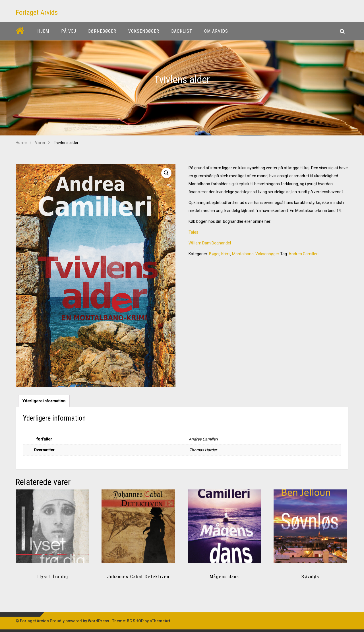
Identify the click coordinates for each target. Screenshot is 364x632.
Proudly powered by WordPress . (80, 621)
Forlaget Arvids (37, 13)
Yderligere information (44, 401)
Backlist (182, 31)
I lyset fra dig (52, 577)
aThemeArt (160, 621)
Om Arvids (216, 31)
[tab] (44, 401)
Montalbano (243, 254)
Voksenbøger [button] (144, 31)
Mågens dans (224, 577)
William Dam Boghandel (210, 243)
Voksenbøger (267, 254)
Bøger (214, 254)
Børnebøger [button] (102, 31)
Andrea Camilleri (304, 254)
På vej (69, 31)
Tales (193, 232)
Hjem (43, 31)
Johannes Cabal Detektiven (138, 577)
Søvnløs (310, 577)
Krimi (226, 254)
